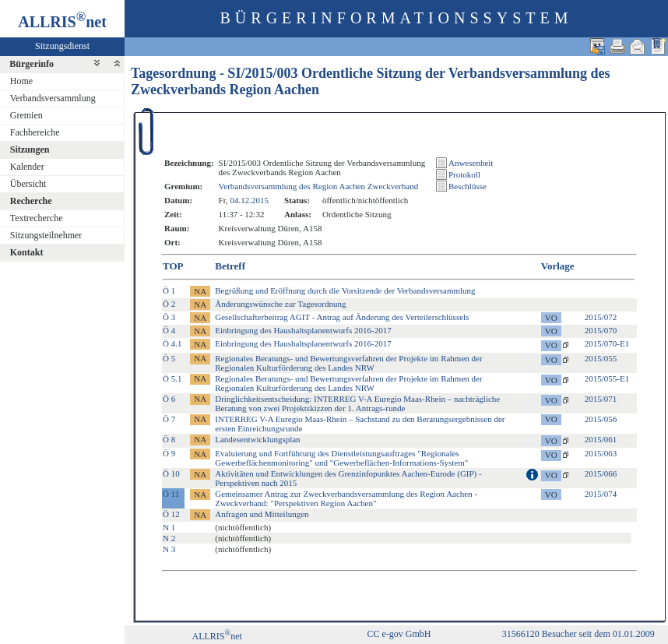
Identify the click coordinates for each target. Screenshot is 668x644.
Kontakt (27, 252)
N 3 (169, 549)
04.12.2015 (249, 200)
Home (21, 81)
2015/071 (601, 399)
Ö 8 (169, 439)
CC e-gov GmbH (399, 634)
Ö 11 (171, 494)
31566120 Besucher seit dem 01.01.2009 (578, 634)
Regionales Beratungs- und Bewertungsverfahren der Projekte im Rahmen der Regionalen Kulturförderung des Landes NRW (348, 363)
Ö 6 (169, 399)
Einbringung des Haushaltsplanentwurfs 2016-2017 (303, 330)
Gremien (26, 115)
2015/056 (601, 419)
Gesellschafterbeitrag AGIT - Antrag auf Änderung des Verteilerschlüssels (342, 317)
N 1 (169, 527)
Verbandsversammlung (53, 98)
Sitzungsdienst (62, 46)
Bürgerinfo (32, 64)
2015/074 (601, 494)
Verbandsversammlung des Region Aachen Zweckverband (319, 186)
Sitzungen (30, 150)
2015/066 (601, 473)
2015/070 (601, 330)
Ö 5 (169, 358)
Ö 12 (171, 514)
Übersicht (28, 184)
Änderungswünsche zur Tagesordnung (280, 304)
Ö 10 (171, 473)
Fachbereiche (35, 132)
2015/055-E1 (607, 378)
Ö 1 (169, 290)
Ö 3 (169, 317)
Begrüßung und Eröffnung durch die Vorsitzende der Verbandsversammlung (345, 290)
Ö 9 (169, 453)
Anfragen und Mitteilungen (262, 514)
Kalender (27, 167)
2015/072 (601, 317)
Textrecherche (37, 218)
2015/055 (601, 358)
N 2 (169, 538)
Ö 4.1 (172, 343)
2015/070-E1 (607, 343)
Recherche (31, 201)
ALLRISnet (217, 636)
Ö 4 (169, 330)
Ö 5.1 (172, 378)
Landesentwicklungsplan (257, 439)
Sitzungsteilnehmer (46, 235)
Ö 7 (169, 419)
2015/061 (601, 439)
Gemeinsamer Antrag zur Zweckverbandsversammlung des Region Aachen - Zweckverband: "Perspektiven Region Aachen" (346, 498)
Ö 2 (169, 304)
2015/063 (601, 453)
